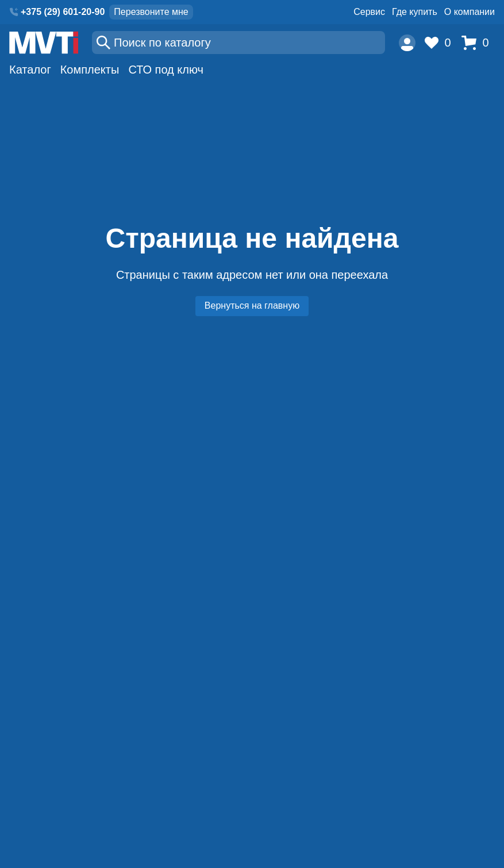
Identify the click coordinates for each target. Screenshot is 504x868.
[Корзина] (478, 43)
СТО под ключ (166, 70)
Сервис (369, 12)
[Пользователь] (407, 43)
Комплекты (90, 70)
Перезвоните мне (151, 12)
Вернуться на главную (252, 306)
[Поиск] (238, 43)
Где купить (415, 12)
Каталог (30, 70)
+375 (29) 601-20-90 (63, 12)
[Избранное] (441, 43)
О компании (470, 12)
